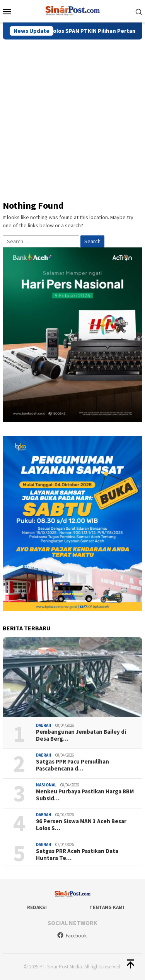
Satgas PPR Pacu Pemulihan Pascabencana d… (72, 765)
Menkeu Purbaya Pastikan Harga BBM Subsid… (85, 795)
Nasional (46, 785)
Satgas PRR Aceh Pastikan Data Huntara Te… (77, 855)
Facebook (72, 936)
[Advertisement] (72, 116)
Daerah (44, 725)
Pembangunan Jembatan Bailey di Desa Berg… (81, 735)
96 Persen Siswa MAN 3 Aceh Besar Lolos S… (81, 825)
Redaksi (37, 907)
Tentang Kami (107, 907)
